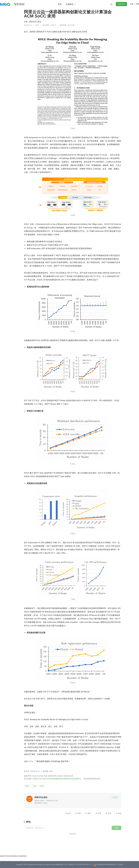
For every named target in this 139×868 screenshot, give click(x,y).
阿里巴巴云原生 (35, 22)
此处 (31, 761)
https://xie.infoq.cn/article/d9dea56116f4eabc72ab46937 (57, 779)
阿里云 (27, 786)
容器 (35, 786)
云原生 (42, 786)
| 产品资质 (120, 865)
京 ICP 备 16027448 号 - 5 (84, 865)
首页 (60, 4)
